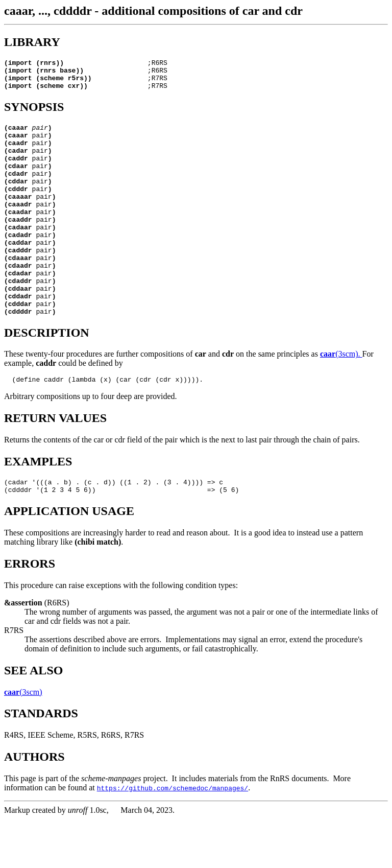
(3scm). (341, 398)
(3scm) (23, 741)
